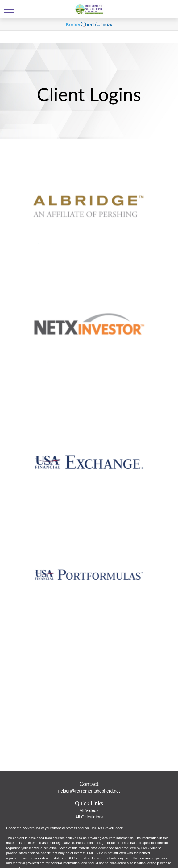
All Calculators (89, 817)
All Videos (89, 810)
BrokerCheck (113, 828)
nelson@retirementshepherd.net (89, 791)
